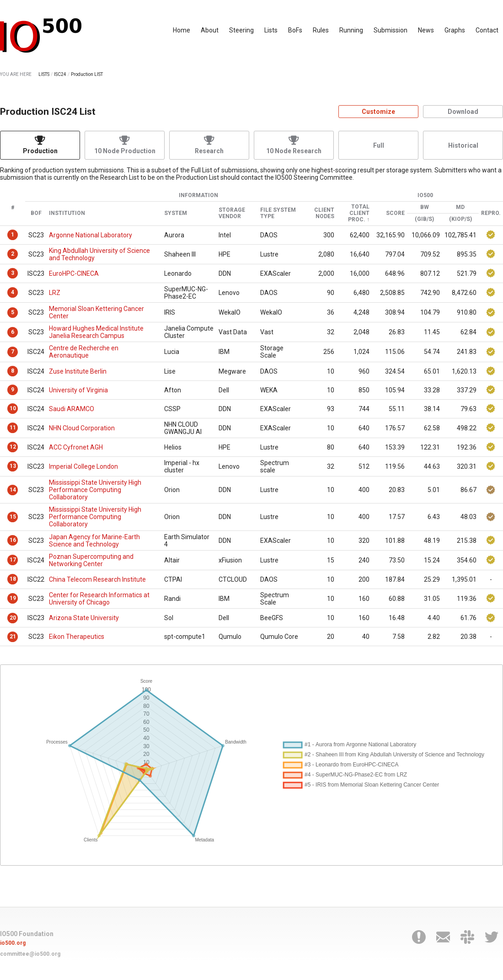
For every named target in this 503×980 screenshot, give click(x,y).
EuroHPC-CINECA (74, 273)
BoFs (295, 30)
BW (425, 207)
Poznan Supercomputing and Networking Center (91, 560)
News (426, 30)
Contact (487, 30)
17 (13, 560)
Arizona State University (84, 618)
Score (395, 213)
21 (13, 637)
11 (13, 428)
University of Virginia (78, 390)
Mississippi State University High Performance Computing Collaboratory (95, 490)
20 (13, 618)
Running (351, 30)
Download (463, 112)
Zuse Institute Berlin (78, 371)
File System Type (278, 213)
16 (13, 540)
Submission (391, 30)
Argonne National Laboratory (91, 235)
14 (13, 490)
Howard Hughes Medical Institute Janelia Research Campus (96, 332)
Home (182, 30)
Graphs (455, 30)
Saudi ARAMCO (72, 409)
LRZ (55, 293)
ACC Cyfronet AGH (76, 447)
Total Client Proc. (359, 213)
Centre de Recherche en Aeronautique (84, 352)
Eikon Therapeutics (77, 637)
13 (13, 466)
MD (460, 207)
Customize (378, 112)
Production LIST (87, 74)
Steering (241, 30)
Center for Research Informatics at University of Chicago (99, 599)
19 (13, 598)
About (210, 30)
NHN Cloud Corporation (82, 428)
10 (13, 408)
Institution (67, 213)
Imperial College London (83, 466)
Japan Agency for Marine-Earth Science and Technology (94, 541)
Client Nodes (324, 213)
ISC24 (60, 74)
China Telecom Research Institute (97, 579)
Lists (271, 30)
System (176, 213)
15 (13, 517)
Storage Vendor (232, 213)
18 (13, 579)
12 (13, 447)
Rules (321, 30)
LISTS (44, 74)
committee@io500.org (30, 954)
